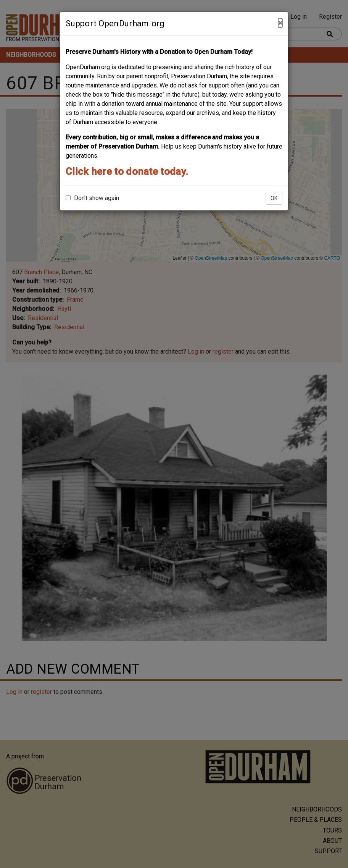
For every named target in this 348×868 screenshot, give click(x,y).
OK (274, 198)
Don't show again (92, 198)
